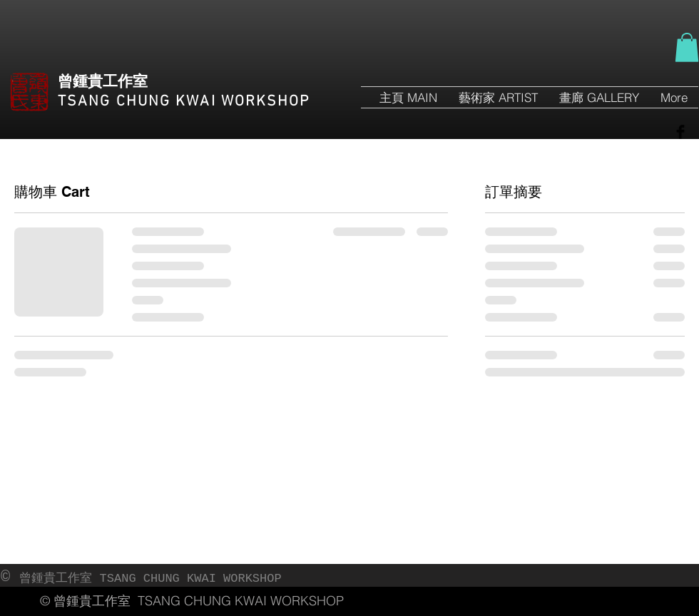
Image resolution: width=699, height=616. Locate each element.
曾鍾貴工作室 (103, 82)
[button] (687, 47)
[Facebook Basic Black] (680, 132)
